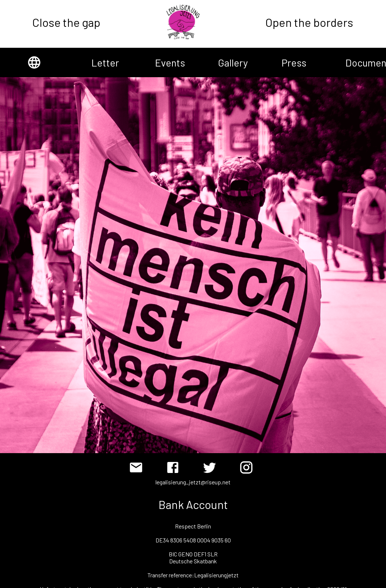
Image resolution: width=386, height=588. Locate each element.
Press (291, 62)
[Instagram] (248, 469)
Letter (100, 62)
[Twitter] (211, 469)
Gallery (227, 62)
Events (164, 62)
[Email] (138, 469)
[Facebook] (175, 469)
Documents (354, 62)
